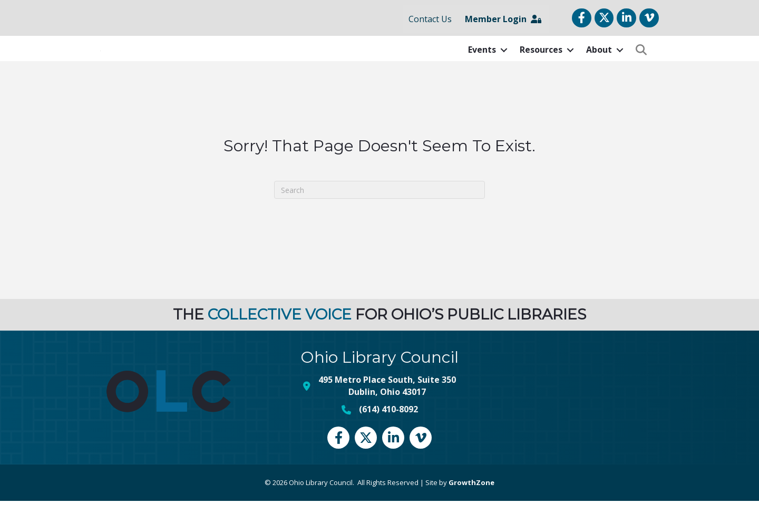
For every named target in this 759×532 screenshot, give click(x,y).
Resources (541, 65)
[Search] (379, 221)
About (599, 65)
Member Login (503, 19)
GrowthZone (471, 514)
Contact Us (430, 19)
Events (482, 65)
